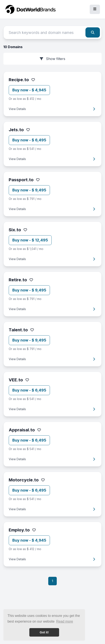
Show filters (52, 59)
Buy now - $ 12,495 (30, 240)
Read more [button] (65, 621)
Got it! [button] (44, 632)
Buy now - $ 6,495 (29, 140)
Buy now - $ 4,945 (29, 90)
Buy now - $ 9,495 (29, 190)
